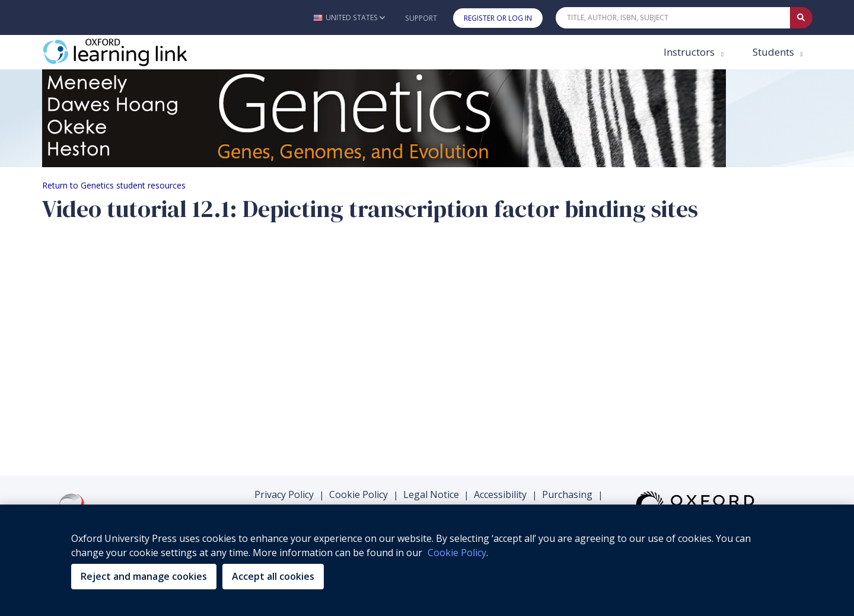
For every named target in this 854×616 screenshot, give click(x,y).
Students (775, 52)
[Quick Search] (673, 18)
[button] (349, 17)
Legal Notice (431, 494)
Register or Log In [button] (498, 18)
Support (421, 18)
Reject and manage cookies (144, 576)
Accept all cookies (273, 576)
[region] (427, 560)
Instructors (690, 52)
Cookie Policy (359, 494)
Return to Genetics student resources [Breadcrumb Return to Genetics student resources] (114, 185)
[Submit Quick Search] (801, 18)
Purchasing (567, 494)
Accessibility (500, 494)
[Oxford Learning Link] (131, 52)
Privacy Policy (284, 494)
